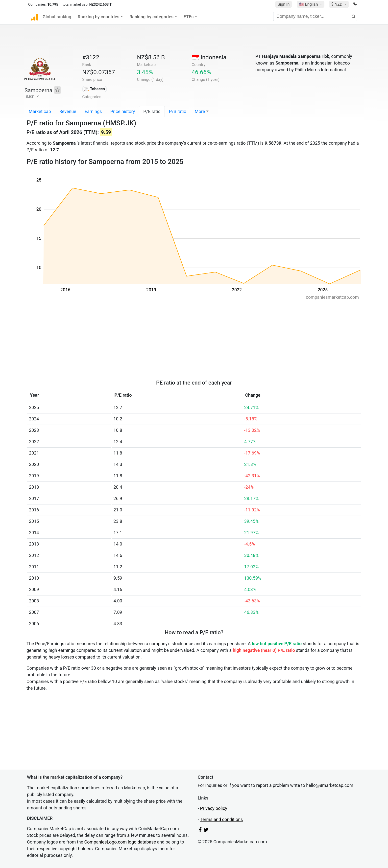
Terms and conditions (221, 819)
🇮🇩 (209, 57)
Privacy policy (214, 808)
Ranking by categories (151, 17)
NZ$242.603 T (100, 4)
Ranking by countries (99, 17)
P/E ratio (152, 111)
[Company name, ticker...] (315, 16)
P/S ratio (178, 111)
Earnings (93, 111)
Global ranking (57, 17)
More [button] (200, 111)
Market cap (40, 111)
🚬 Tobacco (95, 89)
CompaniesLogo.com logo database (120, 842)
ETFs (189, 17)
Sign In (284, 4)
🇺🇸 (309, 4)
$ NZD (337, 4)
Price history (123, 111)
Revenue (68, 111)
